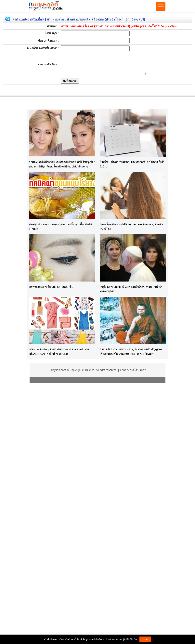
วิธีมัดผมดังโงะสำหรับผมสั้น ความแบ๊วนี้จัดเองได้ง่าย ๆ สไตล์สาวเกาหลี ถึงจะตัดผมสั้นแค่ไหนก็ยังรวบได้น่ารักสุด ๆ (62, 164)
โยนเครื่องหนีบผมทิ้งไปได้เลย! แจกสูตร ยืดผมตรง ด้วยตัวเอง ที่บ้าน (131, 227)
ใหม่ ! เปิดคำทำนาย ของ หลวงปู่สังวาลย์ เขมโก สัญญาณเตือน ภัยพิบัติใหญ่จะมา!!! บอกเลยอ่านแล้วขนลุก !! (131, 351)
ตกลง (145, 639)
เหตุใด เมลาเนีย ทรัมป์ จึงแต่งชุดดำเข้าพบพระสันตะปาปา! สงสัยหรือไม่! (132, 289)
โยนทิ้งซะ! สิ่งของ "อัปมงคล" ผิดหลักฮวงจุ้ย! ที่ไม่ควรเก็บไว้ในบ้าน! (132, 164)
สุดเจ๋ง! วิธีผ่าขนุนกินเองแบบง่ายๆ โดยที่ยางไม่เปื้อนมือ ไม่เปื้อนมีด (60, 227)
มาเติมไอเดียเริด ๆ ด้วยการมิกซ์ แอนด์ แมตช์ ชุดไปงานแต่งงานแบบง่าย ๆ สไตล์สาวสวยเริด (59, 351)
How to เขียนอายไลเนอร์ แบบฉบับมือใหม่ (52, 287)
